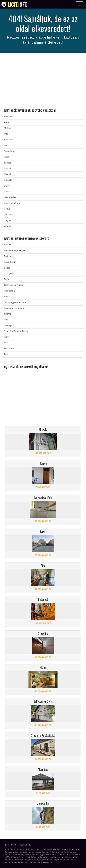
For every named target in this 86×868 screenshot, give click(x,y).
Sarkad (8, 168)
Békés (7, 268)
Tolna (7, 337)
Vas (6, 343)
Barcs (7, 186)
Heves (7, 297)
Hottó (7, 157)
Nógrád (8, 314)
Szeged (8, 163)
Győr (6, 145)
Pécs (7, 122)
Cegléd (8, 220)
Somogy (8, 325)
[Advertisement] (43, 81)
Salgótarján (10, 151)
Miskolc (8, 128)
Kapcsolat (25, 845)
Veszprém (9, 348)
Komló (7, 209)
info (18, 4)
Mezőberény (10, 197)
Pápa (7, 192)
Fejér (7, 279)
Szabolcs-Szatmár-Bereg (16, 331)
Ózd (6, 134)
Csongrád (9, 273)
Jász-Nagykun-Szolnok (15, 302)
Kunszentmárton (12, 203)
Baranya (8, 245)
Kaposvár (9, 140)
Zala (6, 354)
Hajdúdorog (10, 174)
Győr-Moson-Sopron (14, 285)
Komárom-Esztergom (14, 308)
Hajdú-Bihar (10, 291)
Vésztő (7, 226)
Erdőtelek (9, 180)
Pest (6, 320)
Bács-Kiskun (10, 262)
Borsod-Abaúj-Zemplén (15, 250)
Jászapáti (9, 215)
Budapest (9, 117)
